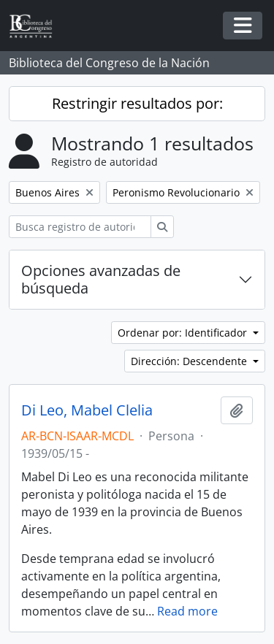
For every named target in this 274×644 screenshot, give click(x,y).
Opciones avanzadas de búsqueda (101, 279)
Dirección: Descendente (190, 361)
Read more (187, 611)
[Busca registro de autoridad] (80, 227)
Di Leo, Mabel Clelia (87, 410)
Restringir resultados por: (137, 103)
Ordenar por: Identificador (184, 333)
